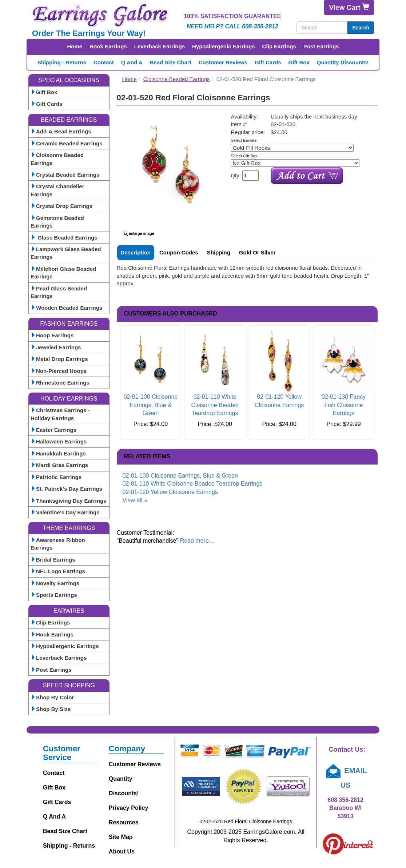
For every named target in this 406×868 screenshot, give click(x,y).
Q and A (132, 62)
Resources (124, 822)
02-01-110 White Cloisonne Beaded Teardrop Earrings (215, 405)
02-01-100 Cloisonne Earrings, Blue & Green (151, 405)
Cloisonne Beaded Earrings (177, 79)
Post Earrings (321, 46)
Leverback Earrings (160, 46)
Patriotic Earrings (56, 477)
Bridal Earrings (53, 560)
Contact (104, 62)
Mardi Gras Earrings (59, 465)
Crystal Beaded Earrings (65, 175)
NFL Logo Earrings (58, 571)
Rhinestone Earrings (60, 383)
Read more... (197, 541)
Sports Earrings (54, 595)
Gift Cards (268, 62)
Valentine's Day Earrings (65, 512)
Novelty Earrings (55, 583)
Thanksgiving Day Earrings (68, 501)
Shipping (219, 252)
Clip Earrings (279, 46)
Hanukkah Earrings (58, 453)
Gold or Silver (257, 252)
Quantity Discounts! (343, 62)
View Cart (349, 7)
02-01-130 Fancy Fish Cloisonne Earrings (344, 405)
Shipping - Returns (62, 62)
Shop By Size (51, 709)
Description (136, 252)
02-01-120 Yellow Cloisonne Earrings (170, 492)
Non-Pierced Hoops (59, 371)
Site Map (121, 837)
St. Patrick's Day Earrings (66, 489)
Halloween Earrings (59, 441)
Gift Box (299, 62)
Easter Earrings (53, 430)
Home (75, 46)
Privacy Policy (129, 808)
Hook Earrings (108, 46)
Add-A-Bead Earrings (61, 131)
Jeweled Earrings (56, 347)
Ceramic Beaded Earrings (67, 143)
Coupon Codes (179, 252)
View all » (135, 500)
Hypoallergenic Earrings (224, 46)
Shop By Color (52, 697)
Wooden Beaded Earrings (66, 308)
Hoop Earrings (52, 335)
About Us (122, 851)
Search (361, 28)
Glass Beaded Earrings (64, 238)
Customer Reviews (223, 62)
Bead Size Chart (171, 62)
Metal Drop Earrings (59, 359)
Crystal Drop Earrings (61, 206)
